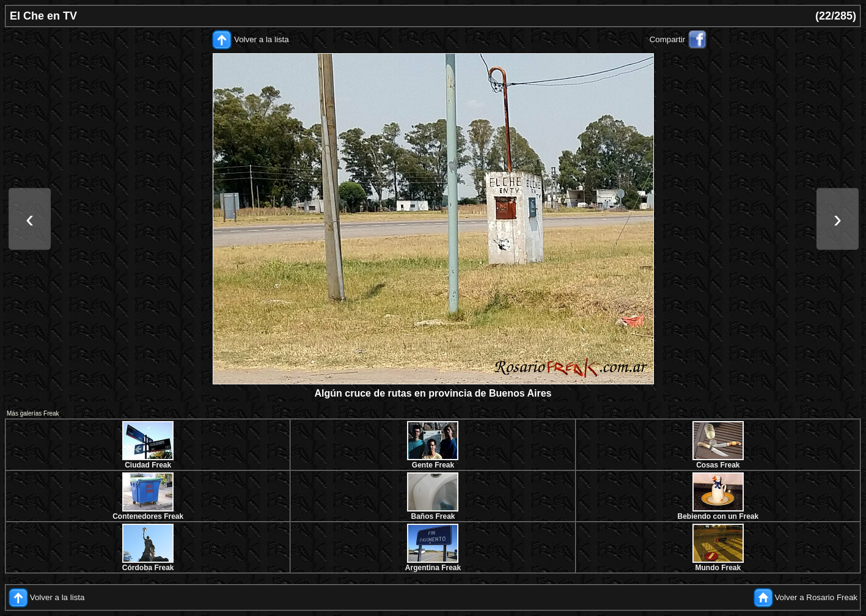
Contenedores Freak (148, 516)
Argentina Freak (433, 568)
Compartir (668, 39)
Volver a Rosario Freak (816, 597)
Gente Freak (433, 465)
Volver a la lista (262, 39)
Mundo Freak (718, 568)
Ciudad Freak (148, 465)
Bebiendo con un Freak (718, 516)
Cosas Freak (718, 465)
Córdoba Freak (148, 568)
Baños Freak (433, 516)
